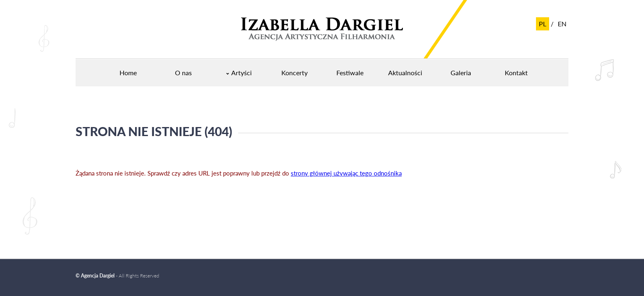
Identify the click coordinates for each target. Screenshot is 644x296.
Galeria (461, 73)
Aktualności (405, 73)
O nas (183, 73)
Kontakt (516, 73)
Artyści (241, 73)
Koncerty (294, 73)
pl (543, 24)
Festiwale (350, 73)
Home (128, 73)
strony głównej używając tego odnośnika (346, 173)
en (562, 24)
